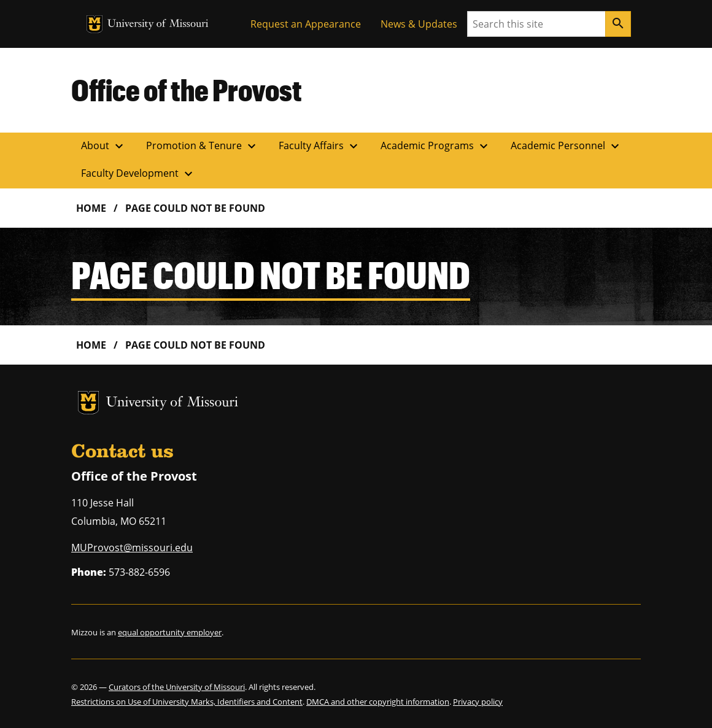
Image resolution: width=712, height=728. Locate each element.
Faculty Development (138, 174)
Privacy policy (478, 702)
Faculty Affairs (320, 146)
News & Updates (419, 24)
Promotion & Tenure (203, 146)
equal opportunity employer (170, 632)
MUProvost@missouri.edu (132, 548)
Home (91, 208)
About (104, 146)
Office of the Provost (187, 90)
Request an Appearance (306, 24)
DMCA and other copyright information (378, 702)
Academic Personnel (567, 146)
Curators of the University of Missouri (177, 687)
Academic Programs (436, 146)
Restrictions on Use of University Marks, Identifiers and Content (187, 702)
